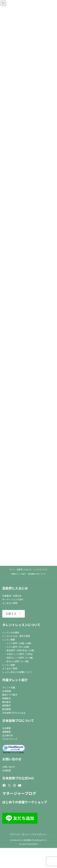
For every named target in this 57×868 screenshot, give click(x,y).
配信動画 (7, 709)
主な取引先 (8, 735)
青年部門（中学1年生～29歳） (21, 650)
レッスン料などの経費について (17, 672)
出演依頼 (7, 770)
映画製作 (7, 698)
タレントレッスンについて (21, 625)
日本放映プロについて (18, 721)
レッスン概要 (9, 640)
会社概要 (7, 728)
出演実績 (7, 691)
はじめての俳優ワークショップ (25, 802)
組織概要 (7, 732)
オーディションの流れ (13, 599)
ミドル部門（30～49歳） (19, 647)
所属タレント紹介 (15, 680)
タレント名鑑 (9, 687)
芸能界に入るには (15, 588)
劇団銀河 (7, 706)
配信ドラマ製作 (10, 695)
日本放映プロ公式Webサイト (35, 840)
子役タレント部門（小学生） (20, 654)
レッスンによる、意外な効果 (16, 636)
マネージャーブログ (19, 793)
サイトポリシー (40, 834)
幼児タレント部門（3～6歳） (21, 658)
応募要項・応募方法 (12, 596)
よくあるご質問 (10, 603)
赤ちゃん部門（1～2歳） (18, 661)
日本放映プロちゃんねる (14, 713)
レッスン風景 (9, 665)
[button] (14, 614)
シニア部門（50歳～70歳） (20, 643)
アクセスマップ (10, 739)
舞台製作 (7, 702)
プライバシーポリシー (20, 834)
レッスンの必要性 (11, 633)
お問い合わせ (12, 759)
